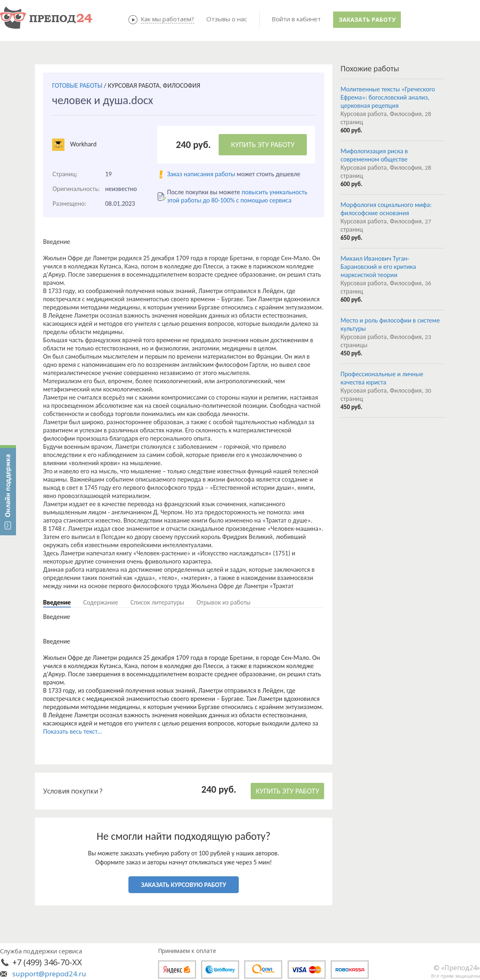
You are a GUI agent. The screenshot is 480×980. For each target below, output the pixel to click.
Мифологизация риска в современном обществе (374, 155)
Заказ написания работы (201, 174)
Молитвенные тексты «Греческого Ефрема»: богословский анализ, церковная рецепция (388, 97)
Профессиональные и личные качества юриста (382, 378)
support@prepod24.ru (49, 974)
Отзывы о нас (227, 19)
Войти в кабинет (296, 19)
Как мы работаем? (167, 19)
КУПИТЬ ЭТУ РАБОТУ (263, 145)
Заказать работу (367, 19)
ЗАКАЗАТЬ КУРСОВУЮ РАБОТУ (184, 885)
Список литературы (157, 602)
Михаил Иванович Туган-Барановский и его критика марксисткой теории (378, 267)
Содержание (101, 602)
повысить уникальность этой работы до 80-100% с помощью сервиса (237, 196)
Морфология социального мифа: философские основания (386, 209)
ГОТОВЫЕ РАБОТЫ (77, 85)
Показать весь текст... (73, 731)
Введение (57, 602)
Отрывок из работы (224, 602)
